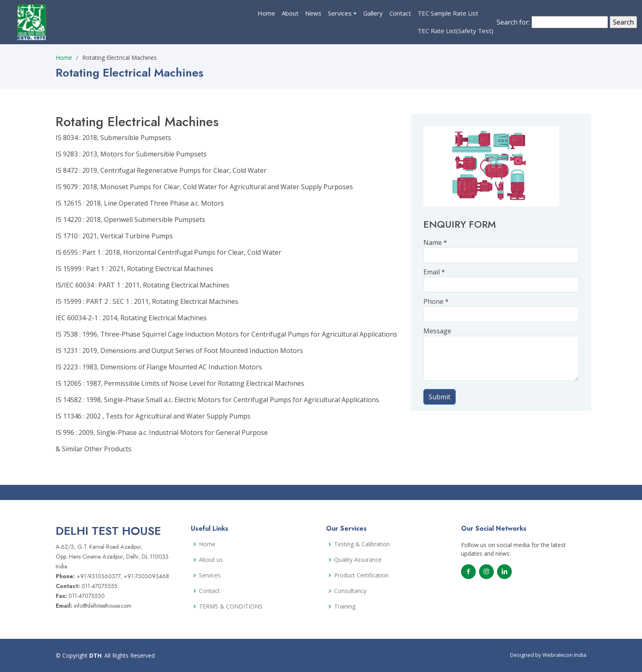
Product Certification (361, 575)
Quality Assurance (358, 560)
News (313, 13)
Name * (435, 242)
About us (211, 560)
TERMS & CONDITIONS (231, 606)
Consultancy (350, 591)
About (290, 13)
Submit (440, 397)
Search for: (513, 22)
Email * (434, 272)
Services (340, 13)
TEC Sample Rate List (448, 13)
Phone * (436, 301)
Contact (400, 13)
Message (437, 331)
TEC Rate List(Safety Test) (456, 31)
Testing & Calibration (362, 544)
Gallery (373, 13)
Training (345, 606)
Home (266, 13)
